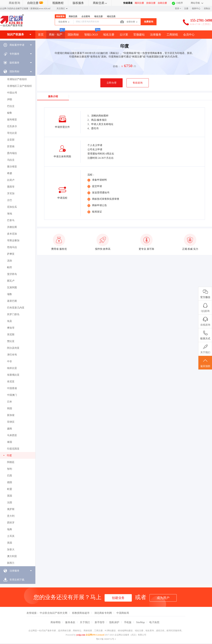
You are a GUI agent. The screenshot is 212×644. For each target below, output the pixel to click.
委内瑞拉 (12, 153)
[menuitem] (18, 45)
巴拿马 (11, 220)
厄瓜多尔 (12, 126)
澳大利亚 (12, 556)
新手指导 (100, 622)
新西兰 (11, 563)
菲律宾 (11, 422)
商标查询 (14, 3)
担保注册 (151, 3)
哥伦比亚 (12, 133)
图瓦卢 (11, 281)
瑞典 (10, 529)
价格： (117, 66)
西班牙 (11, 523)
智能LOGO (91, 35)
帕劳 (10, 267)
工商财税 (172, 35)
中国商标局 (123, 613)
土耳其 (11, 536)
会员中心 (189, 35)
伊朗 (10, 99)
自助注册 (35, 3)
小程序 (179, 3)
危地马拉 (12, 247)
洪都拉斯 (12, 227)
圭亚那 (11, 140)
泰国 (10, 442)
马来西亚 (12, 435)
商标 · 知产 (56, 35)
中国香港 (12, 388)
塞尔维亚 (12, 167)
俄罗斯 (11, 509)
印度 (9, 455)
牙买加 (11, 193)
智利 (10, 469)
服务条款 (70, 622)
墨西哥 (11, 187)
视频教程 (58, 3)
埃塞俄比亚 (13, 375)
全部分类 (132, 22)
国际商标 (73, 35)
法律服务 (156, 35)
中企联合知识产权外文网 (54, 613)
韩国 (10, 408)
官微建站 (139, 35)
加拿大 (11, 550)
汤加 (10, 261)
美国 (10, 543)
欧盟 (10, 489)
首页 (41, 35)
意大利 (11, 516)
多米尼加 (12, 234)
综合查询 (64, 22)
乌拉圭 (11, 160)
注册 (186, 8)
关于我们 (85, 622)
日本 (10, 402)
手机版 (128, 622)
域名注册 (98, 16)
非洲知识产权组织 (17, 79)
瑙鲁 (10, 294)
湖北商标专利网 (103, 613)
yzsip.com (81, 635)
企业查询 (86, 16)
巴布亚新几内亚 (16, 308)
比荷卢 (11, 180)
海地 (10, 214)
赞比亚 (11, 341)
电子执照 (154, 622)
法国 (10, 502)
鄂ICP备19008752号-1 (106, 639)
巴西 (10, 476)
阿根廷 (11, 462)
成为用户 (163, 598)
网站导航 (197, 3)
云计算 (124, 35)
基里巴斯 (12, 301)
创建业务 (118, 598)
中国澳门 (12, 395)
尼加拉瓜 (12, 207)
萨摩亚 (11, 254)
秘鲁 (10, 113)
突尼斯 (11, 335)
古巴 (10, 200)
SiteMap (141, 622)
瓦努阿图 (12, 288)
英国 (10, 496)
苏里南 (11, 146)
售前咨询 (138, 83)
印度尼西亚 (13, 449)
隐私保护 (114, 622)
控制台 (207, 8)
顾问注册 (139, 3)
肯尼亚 (11, 382)
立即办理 (111, 83)
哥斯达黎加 (13, 241)
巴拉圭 (11, 106)
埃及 (10, 321)
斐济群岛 (12, 274)
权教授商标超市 (81, 613)
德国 (10, 482)
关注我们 (62, 9)
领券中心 (196, 8)
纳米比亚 (12, 368)
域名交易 (111, 16)
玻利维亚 (12, 120)
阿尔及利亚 (13, 348)
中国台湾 (12, 93)
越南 (10, 429)
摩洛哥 (11, 328)
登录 (177, 8)
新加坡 (11, 415)
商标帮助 (56, 622)
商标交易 (100, 3)
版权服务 (78, 3)
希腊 (10, 173)
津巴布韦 (12, 355)
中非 (10, 361)
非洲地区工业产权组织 (19, 86)
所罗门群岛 (13, 314)
